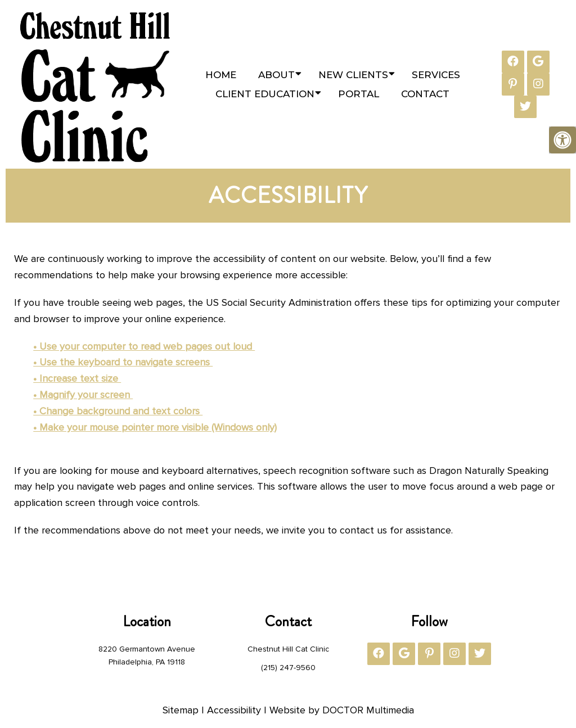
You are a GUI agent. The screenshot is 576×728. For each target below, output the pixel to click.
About (276, 75)
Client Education (265, 94)
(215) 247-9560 (288, 668)
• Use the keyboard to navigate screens (123, 362)
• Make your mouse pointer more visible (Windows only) (155, 427)
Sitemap (181, 710)
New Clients (353, 75)
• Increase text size (77, 378)
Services (436, 75)
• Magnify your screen (83, 395)
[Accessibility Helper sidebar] (562, 140)
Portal (359, 94)
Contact (425, 94)
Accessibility (234, 710)
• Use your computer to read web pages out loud (144, 346)
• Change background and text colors (118, 411)
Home (221, 75)
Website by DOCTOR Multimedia (342, 710)
